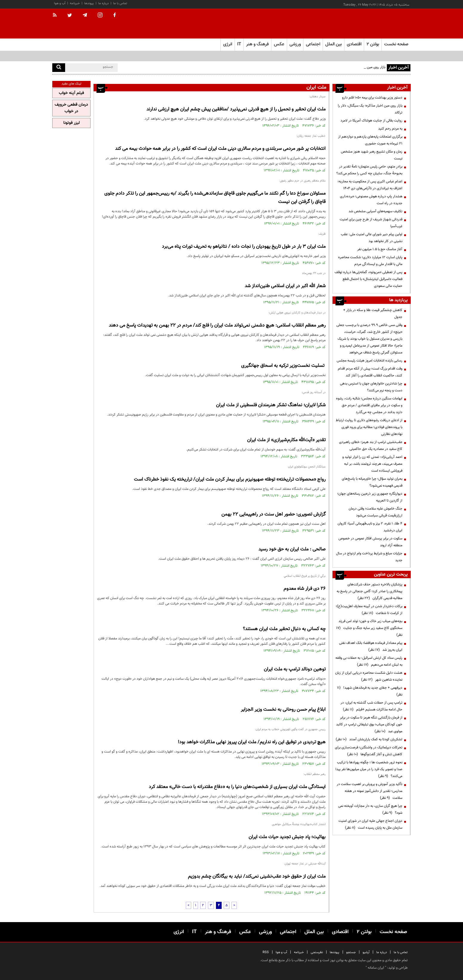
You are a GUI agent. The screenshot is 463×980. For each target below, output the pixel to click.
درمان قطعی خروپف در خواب (71, 108)
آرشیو (366, 952)
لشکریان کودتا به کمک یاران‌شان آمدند (369, 739)
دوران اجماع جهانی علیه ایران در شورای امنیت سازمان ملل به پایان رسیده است (370, 824)
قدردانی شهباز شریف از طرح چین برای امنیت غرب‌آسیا (371, 223)
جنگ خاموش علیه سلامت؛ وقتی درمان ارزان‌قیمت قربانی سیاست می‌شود (375, 512)
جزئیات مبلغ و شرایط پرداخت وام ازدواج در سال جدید (369, 557)
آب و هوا (60, 3)
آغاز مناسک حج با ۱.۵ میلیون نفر (380, 249)
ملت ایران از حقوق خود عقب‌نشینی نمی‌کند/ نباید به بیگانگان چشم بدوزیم (257, 877)
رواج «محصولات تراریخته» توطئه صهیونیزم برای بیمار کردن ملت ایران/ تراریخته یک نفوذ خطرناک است (230, 480)
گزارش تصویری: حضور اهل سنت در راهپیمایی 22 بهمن (273, 514)
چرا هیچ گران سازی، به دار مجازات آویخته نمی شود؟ (370, 809)
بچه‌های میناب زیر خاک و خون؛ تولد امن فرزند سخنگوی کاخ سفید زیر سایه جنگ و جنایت (369, 628)
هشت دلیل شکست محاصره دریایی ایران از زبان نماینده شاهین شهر (369, 676)
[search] (59, 68)
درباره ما (104, 3)
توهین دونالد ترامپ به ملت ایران (295, 669)
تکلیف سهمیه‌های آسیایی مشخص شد (375, 211)
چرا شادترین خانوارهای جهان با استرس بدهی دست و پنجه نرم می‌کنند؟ (371, 387)
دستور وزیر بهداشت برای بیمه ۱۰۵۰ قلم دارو (372, 98)
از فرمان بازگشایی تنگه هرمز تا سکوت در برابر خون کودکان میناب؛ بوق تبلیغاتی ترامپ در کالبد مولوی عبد (369, 724)
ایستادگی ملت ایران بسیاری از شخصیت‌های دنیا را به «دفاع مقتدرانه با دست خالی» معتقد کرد (237, 787)
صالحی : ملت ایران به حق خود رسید (292, 549)
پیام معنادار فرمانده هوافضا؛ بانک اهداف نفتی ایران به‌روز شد (371, 646)
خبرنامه (75, 3)
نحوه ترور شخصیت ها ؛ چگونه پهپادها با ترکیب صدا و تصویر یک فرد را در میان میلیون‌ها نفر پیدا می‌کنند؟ (369, 769)
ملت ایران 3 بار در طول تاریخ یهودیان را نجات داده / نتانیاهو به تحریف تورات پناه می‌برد (244, 247)
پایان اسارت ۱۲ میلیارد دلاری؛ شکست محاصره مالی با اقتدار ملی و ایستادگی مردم (370, 261)
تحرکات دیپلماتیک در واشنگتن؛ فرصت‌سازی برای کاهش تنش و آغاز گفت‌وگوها (369, 751)
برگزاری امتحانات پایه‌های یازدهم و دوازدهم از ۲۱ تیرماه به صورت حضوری (370, 140)
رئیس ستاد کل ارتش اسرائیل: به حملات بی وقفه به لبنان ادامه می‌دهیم (369, 661)
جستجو (351, 952)
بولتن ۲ (373, 44)
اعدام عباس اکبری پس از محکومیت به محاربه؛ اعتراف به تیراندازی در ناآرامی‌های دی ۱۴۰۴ (370, 185)
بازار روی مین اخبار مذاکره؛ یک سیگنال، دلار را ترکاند (370, 109)
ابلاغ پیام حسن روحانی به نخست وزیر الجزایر (283, 710)
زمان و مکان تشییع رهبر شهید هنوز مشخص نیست (372, 155)
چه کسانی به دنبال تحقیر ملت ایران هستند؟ (284, 629)
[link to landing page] (381, 24)
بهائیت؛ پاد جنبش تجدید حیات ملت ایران (287, 837)
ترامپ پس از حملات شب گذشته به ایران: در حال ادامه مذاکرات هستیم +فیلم (371, 706)
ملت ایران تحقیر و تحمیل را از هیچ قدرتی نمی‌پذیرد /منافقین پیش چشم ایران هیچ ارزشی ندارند (236, 109)
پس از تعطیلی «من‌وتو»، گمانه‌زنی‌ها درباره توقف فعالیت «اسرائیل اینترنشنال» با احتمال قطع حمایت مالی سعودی (368, 279)
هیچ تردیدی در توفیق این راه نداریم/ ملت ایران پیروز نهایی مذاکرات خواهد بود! (252, 742)
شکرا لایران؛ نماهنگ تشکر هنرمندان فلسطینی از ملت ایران (271, 405)
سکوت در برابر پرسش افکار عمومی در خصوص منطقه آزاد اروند (370, 542)
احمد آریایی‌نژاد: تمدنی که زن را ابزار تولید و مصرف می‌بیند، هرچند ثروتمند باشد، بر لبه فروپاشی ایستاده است (372, 464)
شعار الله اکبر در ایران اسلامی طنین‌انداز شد (285, 286)
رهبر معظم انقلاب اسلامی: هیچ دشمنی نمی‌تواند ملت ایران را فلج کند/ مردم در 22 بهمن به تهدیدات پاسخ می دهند (217, 326)
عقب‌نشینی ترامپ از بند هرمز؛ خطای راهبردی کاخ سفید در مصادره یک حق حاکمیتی (371, 446)
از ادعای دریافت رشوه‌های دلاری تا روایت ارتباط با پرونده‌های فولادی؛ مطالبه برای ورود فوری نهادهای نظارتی (369, 427)
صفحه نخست (396, 44)
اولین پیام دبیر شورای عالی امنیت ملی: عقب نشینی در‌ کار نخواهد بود (372, 238)
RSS (266, 952)
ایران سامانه (376, 968)
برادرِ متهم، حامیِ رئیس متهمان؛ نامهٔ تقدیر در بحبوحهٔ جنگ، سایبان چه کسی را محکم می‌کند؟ (369, 170)
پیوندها (89, 3)
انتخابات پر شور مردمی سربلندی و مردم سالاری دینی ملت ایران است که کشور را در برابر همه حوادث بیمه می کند (220, 149)
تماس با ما (120, 3)
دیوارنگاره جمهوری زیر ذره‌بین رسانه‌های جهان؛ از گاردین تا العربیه (370, 497)
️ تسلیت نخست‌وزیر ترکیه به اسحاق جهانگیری (283, 366)
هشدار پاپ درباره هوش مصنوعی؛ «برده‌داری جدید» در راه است (371, 200)
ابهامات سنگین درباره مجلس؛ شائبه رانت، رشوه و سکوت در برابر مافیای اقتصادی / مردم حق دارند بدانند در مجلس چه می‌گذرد (369, 405)
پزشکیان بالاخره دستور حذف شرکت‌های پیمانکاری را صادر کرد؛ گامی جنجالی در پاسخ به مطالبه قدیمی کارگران (370, 591)
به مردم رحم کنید (390, 129)
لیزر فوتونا (72, 123)
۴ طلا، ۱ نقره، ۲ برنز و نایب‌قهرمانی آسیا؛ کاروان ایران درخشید (370, 527)
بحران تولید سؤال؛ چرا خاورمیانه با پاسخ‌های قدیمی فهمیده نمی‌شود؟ (372, 482)
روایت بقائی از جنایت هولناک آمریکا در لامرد (371, 121)
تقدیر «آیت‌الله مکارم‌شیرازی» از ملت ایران (286, 440)
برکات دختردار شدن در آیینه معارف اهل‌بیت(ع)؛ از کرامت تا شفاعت (369, 610)
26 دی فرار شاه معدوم (305, 589)
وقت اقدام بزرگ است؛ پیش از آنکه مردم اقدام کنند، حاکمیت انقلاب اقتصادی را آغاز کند (370, 372)
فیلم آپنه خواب (71, 93)
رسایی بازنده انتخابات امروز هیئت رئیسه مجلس (370, 361)
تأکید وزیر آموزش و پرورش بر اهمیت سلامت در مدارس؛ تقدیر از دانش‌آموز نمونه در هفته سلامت (370, 791)
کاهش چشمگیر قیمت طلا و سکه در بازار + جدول (373, 314)
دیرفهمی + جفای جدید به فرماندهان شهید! (370, 691)
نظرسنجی (317, 952)
